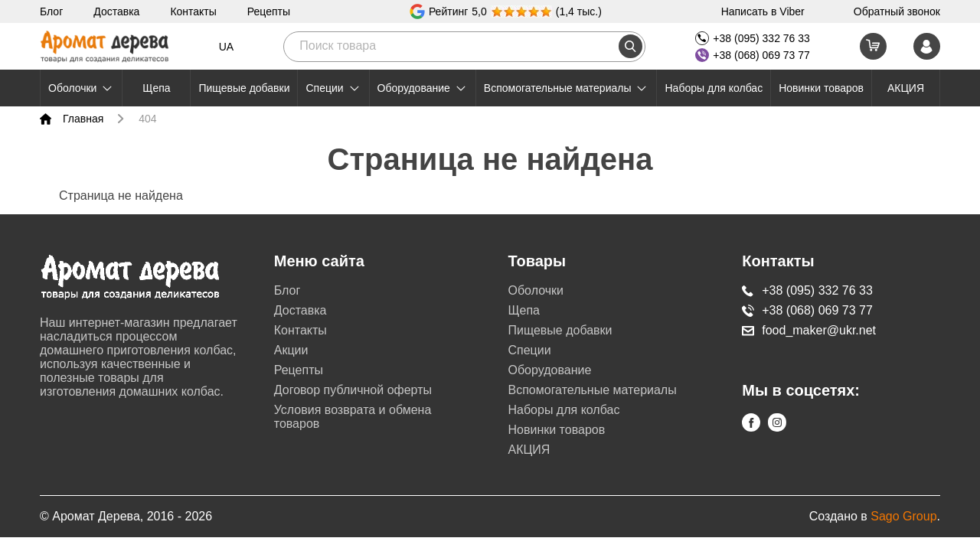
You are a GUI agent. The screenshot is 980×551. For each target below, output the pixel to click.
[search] (630, 46)
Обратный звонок (897, 11)
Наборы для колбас (714, 88)
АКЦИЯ (906, 88)
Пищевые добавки (244, 88)
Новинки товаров (821, 88)
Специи (333, 88)
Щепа (156, 88)
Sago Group (903, 516)
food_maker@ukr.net (809, 330)
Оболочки (81, 88)
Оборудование (423, 88)
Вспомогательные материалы (567, 88)
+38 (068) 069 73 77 (753, 55)
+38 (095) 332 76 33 (753, 38)
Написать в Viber (763, 11)
